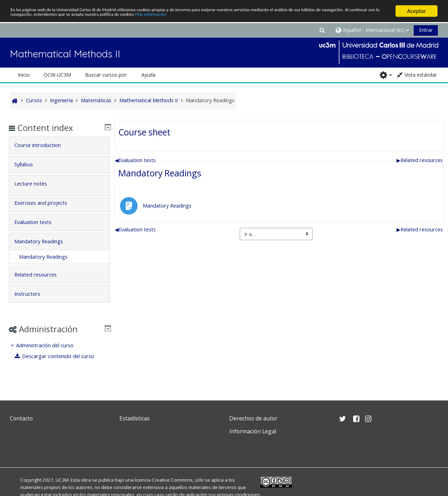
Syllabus (29, 164)
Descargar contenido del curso (60, 356)
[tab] (59, 145)
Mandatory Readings (159, 173)
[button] (322, 30)
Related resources (420, 160)
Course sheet (144, 132)
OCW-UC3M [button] (57, 75)
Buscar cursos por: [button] (106, 75)
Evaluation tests (135, 160)
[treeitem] (59, 351)
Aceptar (416, 11)
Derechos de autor (253, 418)
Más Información (296, 17)
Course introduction (43, 145)
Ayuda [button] (148, 75)
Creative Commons (172, 480)
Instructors (33, 294)
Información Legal (253, 431)
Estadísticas (135, 418)
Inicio (24, 75)
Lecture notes (36, 184)
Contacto (21, 418)
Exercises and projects (46, 203)
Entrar (426, 30)
